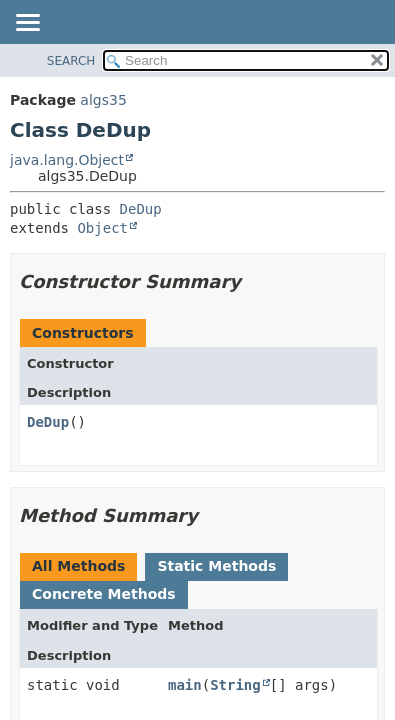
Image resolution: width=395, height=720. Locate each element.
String (235, 685)
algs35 (103, 100)
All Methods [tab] (78, 566)
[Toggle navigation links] (27, 24)
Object (102, 228)
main (185, 685)
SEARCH (71, 61)
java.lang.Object (67, 160)
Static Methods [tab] (216, 566)
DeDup (141, 209)
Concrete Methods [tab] (104, 594)
